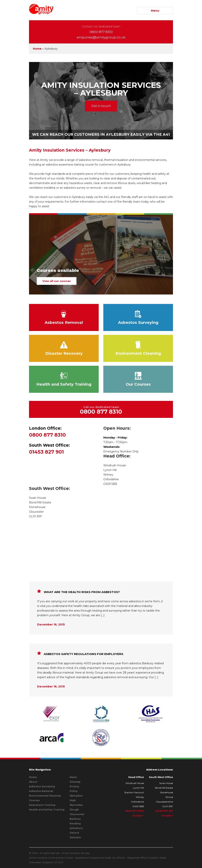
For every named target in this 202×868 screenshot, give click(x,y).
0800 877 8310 (101, 32)
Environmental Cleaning (45, 796)
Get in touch (101, 106)
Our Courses (138, 379)
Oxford (74, 833)
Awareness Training (42, 805)
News (73, 777)
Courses (34, 800)
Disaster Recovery (64, 348)
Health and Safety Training (64, 379)
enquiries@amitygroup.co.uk (101, 37)
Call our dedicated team (101, 410)
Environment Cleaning (138, 348)
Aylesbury (76, 828)
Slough (74, 810)
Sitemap (75, 782)
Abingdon (76, 796)
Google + (138, 816)
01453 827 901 (64, 449)
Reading (75, 823)
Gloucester (77, 814)
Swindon (75, 837)
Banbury (75, 819)
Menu (155, 11)
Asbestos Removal (64, 317)
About (33, 782)
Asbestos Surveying (138, 317)
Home (37, 49)
